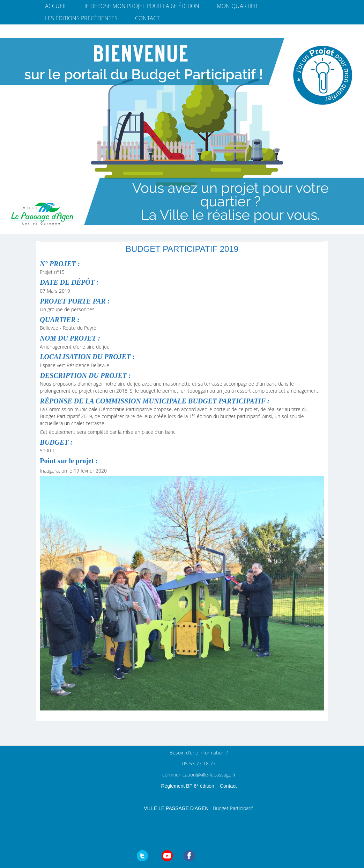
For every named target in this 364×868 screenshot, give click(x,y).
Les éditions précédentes (81, 18)
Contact (147, 18)
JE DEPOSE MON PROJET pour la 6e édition (142, 6)
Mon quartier (237, 6)
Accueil (56, 6)
